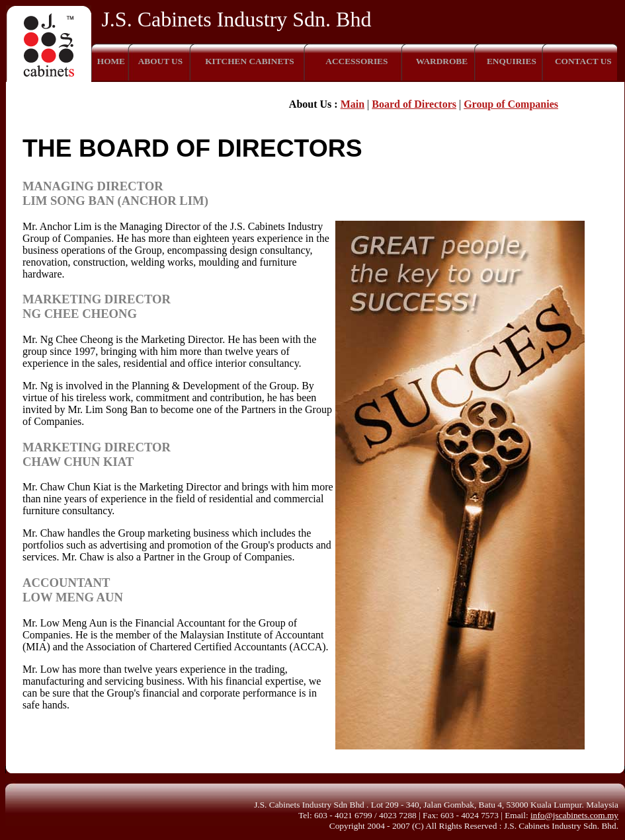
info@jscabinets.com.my (574, 815)
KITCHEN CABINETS (249, 61)
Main (353, 104)
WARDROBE (442, 61)
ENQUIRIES (512, 61)
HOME (111, 61)
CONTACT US (583, 61)
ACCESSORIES (356, 61)
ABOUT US (161, 61)
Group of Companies (511, 104)
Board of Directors (414, 104)
